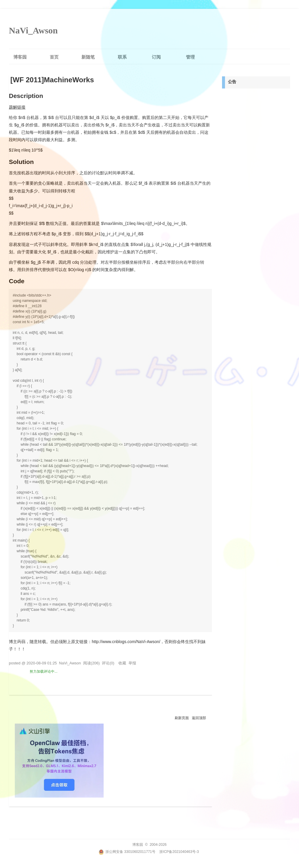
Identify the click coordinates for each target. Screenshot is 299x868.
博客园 (20, 57)
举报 (132, 663)
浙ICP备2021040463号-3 (179, 852)
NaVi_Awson (33, 30)
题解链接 (17, 107)
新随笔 (88, 57)
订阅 (156, 57)
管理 (190, 57)
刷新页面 (182, 718)
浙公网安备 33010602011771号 (127, 852)
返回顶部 (199, 718)
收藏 (122, 663)
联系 (122, 57)
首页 (54, 57)
